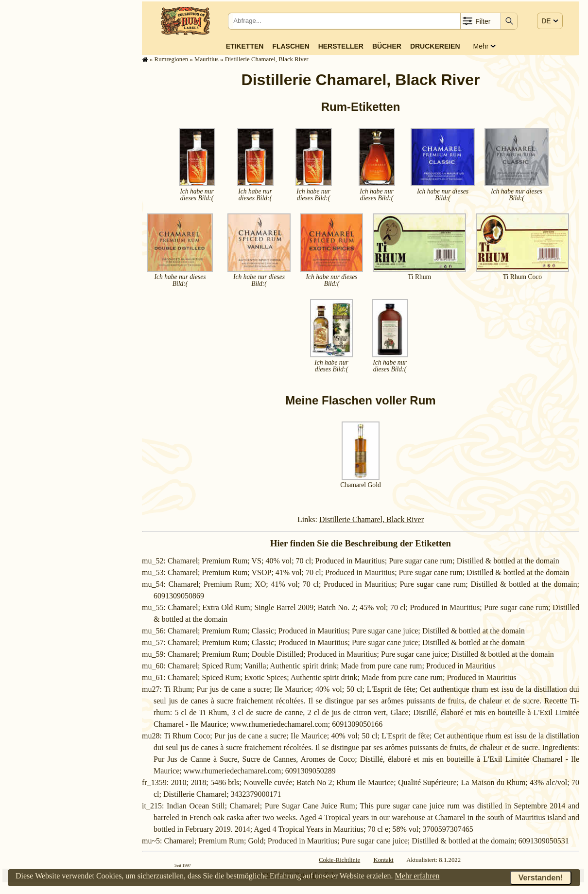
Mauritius (207, 59)
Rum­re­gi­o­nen (172, 59)
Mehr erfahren (417, 876)
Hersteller (341, 46)
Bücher (387, 46)
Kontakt (383, 860)
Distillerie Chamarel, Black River (372, 519)
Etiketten (245, 46)
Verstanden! (541, 878)
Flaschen (291, 46)
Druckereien (435, 46)
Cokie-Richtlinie (339, 860)
